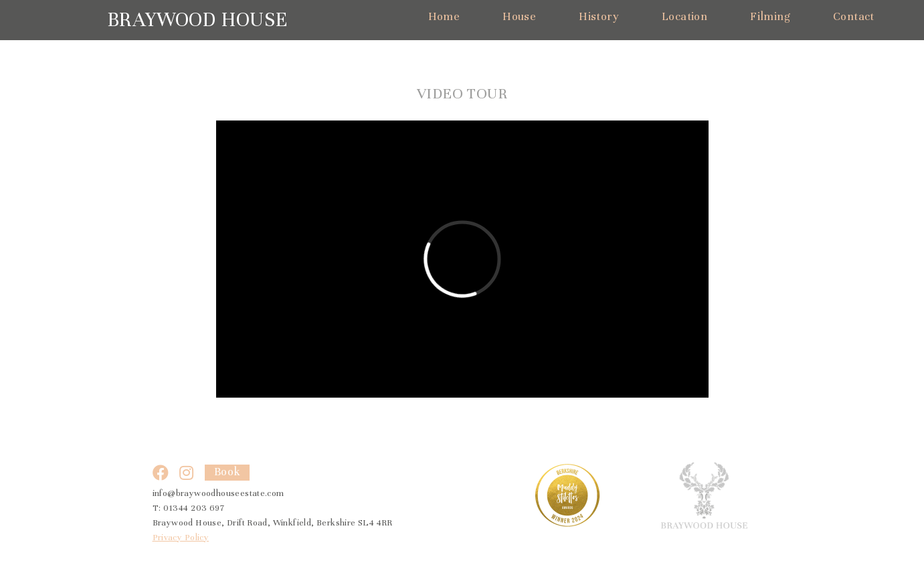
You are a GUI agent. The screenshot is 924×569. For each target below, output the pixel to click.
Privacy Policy (181, 538)
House (519, 16)
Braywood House (197, 20)
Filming (770, 16)
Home (444, 16)
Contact (854, 16)
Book (227, 472)
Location (684, 16)
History (599, 16)
